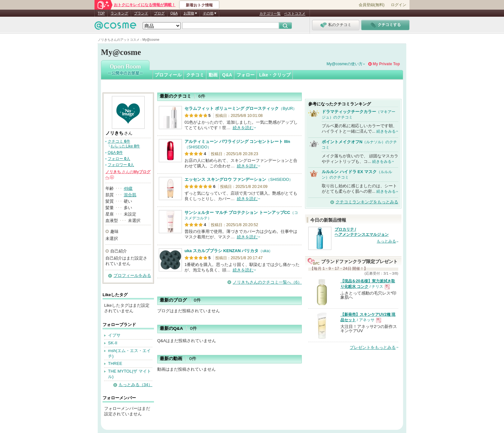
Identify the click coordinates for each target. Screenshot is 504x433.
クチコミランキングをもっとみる (367, 202)
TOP (101, 13)
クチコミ (195, 75)
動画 (213, 75)
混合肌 (130, 195)
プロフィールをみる (132, 275)
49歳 (128, 188)
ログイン (399, 5)
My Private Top (386, 64)
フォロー (246, 75)
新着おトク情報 (199, 5)
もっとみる (386, 241)
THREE (115, 363)
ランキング (119, 13)
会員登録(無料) (372, 5)
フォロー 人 (119, 159)
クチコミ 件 (119, 141)
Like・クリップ (275, 75)
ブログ (159, 13)
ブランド (141, 13)
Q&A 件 (115, 153)
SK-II (113, 343)
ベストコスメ (295, 13)
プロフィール (168, 75)
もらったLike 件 (125, 146)
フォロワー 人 (121, 165)
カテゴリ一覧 (270, 13)
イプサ (114, 335)
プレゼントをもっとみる (373, 347)
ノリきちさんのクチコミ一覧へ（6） (267, 282)
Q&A (174, 13)
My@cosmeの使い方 (345, 64)
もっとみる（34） (135, 385)
